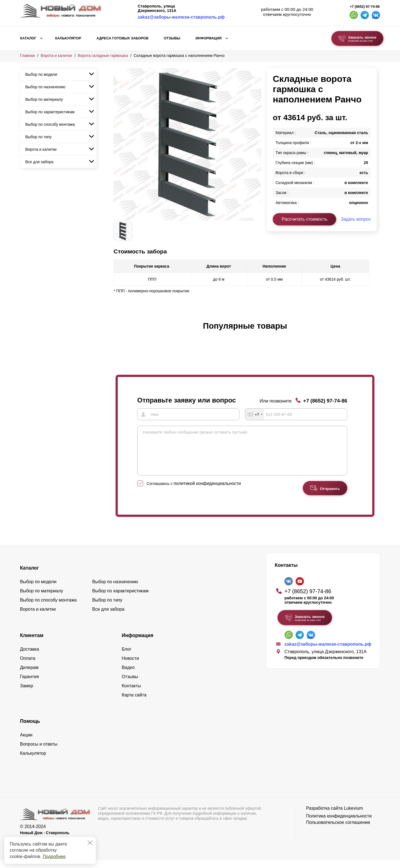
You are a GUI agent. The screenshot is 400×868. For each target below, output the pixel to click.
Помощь (30, 729)
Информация (209, 38)
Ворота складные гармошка (103, 56)
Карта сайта (134, 703)
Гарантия (29, 685)
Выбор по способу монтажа (50, 124)
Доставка (30, 657)
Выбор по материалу (44, 99)
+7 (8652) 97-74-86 (365, 7)
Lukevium (353, 816)
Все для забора (39, 162)
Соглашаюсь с (194, 492)
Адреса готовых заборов (122, 38)
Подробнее (54, 856)
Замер (27, 694)
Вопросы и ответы (39, 752)
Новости (130, 666)
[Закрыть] (90, 843)
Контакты (131, 694)
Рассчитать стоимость (304, 219)
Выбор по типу (38, 137)
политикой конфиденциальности (207, 491)
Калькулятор (68, 38)
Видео (128, 675)
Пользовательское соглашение (338, 830)
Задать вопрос (356, 219)
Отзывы (172, 38)
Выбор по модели (41, 74)
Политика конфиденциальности (339, 824)
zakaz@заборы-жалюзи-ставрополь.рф (181, 17)
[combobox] (255, 414)
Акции (26, 743)
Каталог (28, 38)
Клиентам (32, 643)
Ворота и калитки (56, 56)
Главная (27, 56)
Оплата (28, 666)
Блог (127, 657)
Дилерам (29, 675)
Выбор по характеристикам (50, 112)
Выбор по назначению (45, 87)
